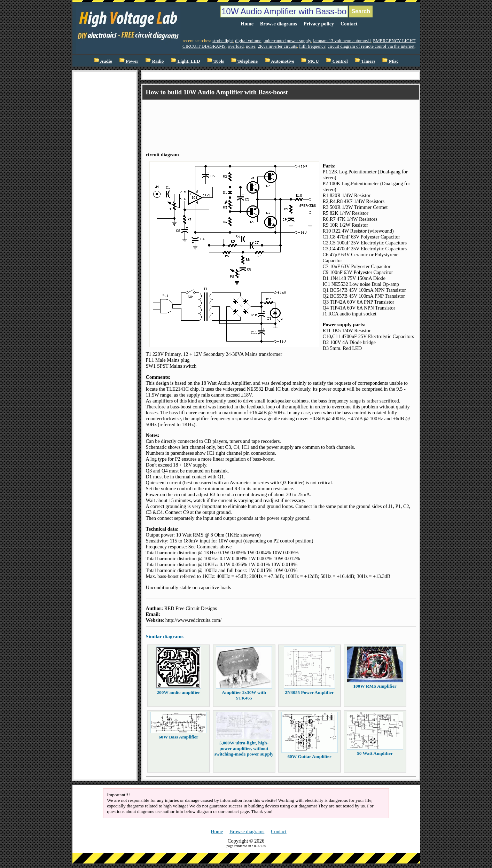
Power (129, 61)
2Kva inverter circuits (277, 46)
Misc (390, 61)
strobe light (223, 41)
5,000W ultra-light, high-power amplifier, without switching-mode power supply (244, 748)
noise (251, 46)
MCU (310, 61)
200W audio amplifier (178, 692)
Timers (365, 61)
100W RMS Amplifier (375, 686)
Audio (103, 61)
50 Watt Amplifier (375, 753)
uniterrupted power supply (287, 41)
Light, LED (185, 61)
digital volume (248, 41)
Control (337, 61)
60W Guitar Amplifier (309, 756)
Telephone (244, 61)
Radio (154, 61)
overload (236, 46)
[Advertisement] (273, 119)
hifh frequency (312, 46)
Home (247, 24)
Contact (349, 24)
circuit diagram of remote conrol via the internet (371, 46)
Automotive (279, 61)
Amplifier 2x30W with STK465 (244, 695)
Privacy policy (319, 24)
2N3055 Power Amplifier (309, 692)
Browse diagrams (279, 24)
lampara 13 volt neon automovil (342, 41)
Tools (215, 61)
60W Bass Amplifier (179, 737)
